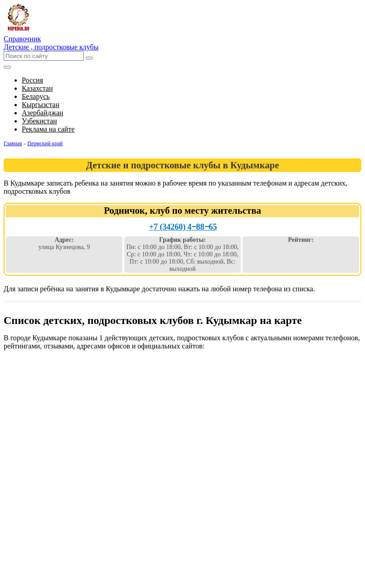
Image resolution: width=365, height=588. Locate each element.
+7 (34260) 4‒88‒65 (183, 227)
